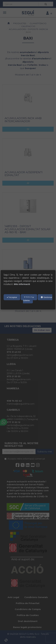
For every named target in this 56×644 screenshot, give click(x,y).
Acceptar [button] (12, 297)
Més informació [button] (22, 284)
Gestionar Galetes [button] (38, 299)
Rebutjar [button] (29, 297)
